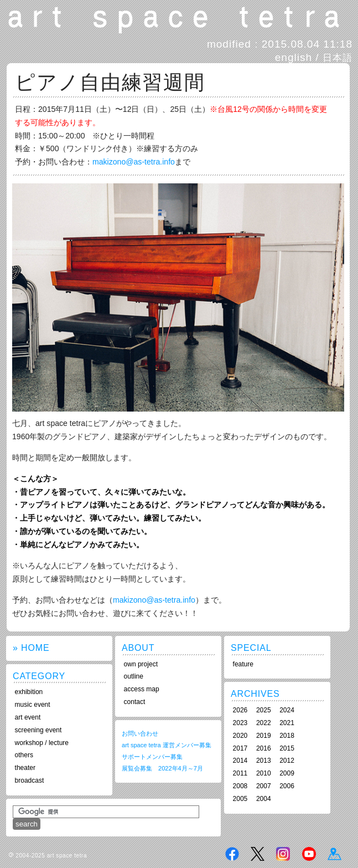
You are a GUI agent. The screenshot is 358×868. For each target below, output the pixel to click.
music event (33, 705)
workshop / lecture (42, 743)
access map (142, 689)
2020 (240, 736)
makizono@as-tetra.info (134, 162)
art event (28, 717)
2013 (264, 761)
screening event (38, 730)
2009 (287, 773)
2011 (240, 773)
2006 (287, 786)
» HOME (31, 648)
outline (134, 676)
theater (25, 768)
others (24, 755)
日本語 (338, 58)
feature (243, 664)
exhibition (29, 692)
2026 (240, 710)
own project (141, 664)
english (294, 57)
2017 (240, 748)
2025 (264, 710)
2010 (264, 773)
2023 (240, 723)
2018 (287, 736)
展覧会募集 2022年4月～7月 (162, 768)
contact (135, 702)
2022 (264, 723)
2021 (287, 723)
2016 (264, 748)
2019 (264, 736)
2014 (240, 761)
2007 (264, 786)
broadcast (30, 780)
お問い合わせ (140, 733)
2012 (287, 761)
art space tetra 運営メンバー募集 (167, 745)
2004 (264, 799)
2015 (287, 748)
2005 (240, 799)
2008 (240, 786)
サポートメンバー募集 (152, 757)
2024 (287, 710)
